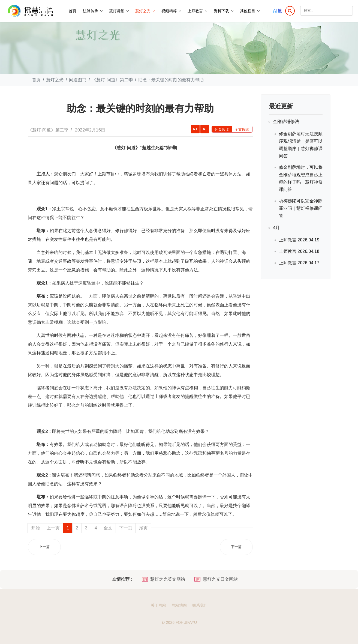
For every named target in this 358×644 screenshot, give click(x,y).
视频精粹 (169, 11)
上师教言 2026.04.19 (299, 240)
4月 (276, 228)
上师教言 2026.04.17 (299, 263)
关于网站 (158, 605)
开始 (35, 528)
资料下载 (221, 11)
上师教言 (195, 11)
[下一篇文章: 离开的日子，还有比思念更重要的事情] (236, 547)
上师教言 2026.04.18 (299, 251)
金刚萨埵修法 (286, 122)
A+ (195, 129)
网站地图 (179, 605)
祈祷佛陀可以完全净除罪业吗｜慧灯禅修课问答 (301, 208)
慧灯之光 (143, 11)
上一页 (53, 528)
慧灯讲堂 (117, 11)
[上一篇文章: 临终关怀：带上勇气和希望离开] (44, 547)
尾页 (143, 528)
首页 (73, 11)
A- (205, 129)
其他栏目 (248, 11)
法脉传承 (91, 11)
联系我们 (200, 605)
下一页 (126, 528)
